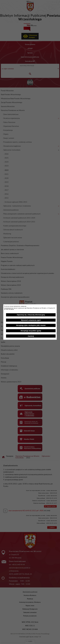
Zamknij (31, 336)
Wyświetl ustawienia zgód (31, 320)
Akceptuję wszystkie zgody (31, 331)
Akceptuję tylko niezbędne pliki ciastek (31, 325)
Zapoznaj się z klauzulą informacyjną (31, 315)
